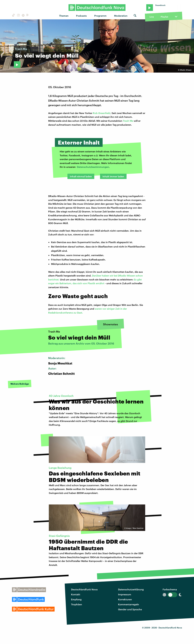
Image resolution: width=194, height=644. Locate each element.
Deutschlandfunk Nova (84, 589)
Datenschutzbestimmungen (93, 167)
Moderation (121, 16)
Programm (100, 16)
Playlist (164, 17)
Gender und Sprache (130, 609)
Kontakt (76, 594)
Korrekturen (125, 599)
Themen (64, 16)
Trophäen (77, 604)
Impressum (125, 594)
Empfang (76, 599)
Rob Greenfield (102, 113)
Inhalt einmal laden (81, 176)
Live (152, 17)
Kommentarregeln (129, 604)
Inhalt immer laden (113, 176)
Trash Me (128, 121)
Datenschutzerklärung (131, 589)
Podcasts (81, 16)
